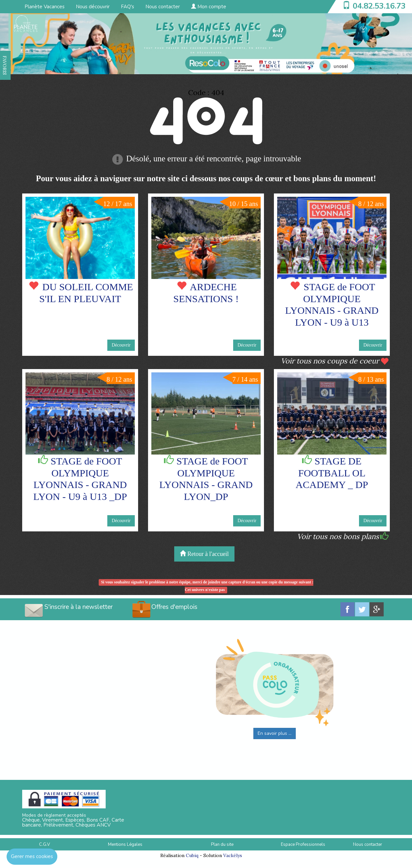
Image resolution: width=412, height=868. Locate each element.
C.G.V (45, 844)
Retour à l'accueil (204, 554)
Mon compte (209, 7)
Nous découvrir (93, 7)
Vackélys (233, 855)
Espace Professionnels (303, 844)
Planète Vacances (45, 7)
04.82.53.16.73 (379, 6)
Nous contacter (163, 7)
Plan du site (222, 844)
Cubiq (192, 855)
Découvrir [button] (121, 345)
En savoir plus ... (275, 733)
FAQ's (128, 7)
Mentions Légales (125, 844)
